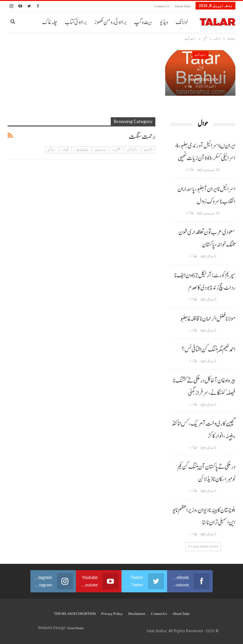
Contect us (162, 6)
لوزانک (182, 22)
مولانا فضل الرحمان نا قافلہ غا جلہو (208, 319)
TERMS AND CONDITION (75, 614)
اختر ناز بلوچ (149, 150)
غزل (200, 68)
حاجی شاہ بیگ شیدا (82, 150)
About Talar (183, 6)
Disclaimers (137, 614)
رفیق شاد (66, 150)
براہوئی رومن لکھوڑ (110, 22)
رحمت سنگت (200, 55)
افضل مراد (117, 150)
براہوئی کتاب (76, 22)
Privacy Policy (112, 614)
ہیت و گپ (143, 22)
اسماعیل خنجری (132, 150)
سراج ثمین (52, 150)
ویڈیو (164, 22)
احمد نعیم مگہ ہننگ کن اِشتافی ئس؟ (209, 350)
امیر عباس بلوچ (101, 150)
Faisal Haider (76, 628)
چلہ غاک (50, 22)
